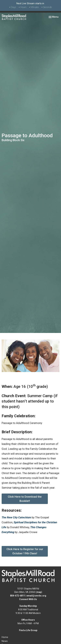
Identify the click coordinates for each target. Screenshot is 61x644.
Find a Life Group (28, 630)
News (5, 641)
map (39, 592)
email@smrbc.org (36, 596)
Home (5, 637)
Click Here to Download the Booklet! (25, 499)
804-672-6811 (18, 596)
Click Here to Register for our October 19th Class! (25, 551)
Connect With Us (28, 599)
